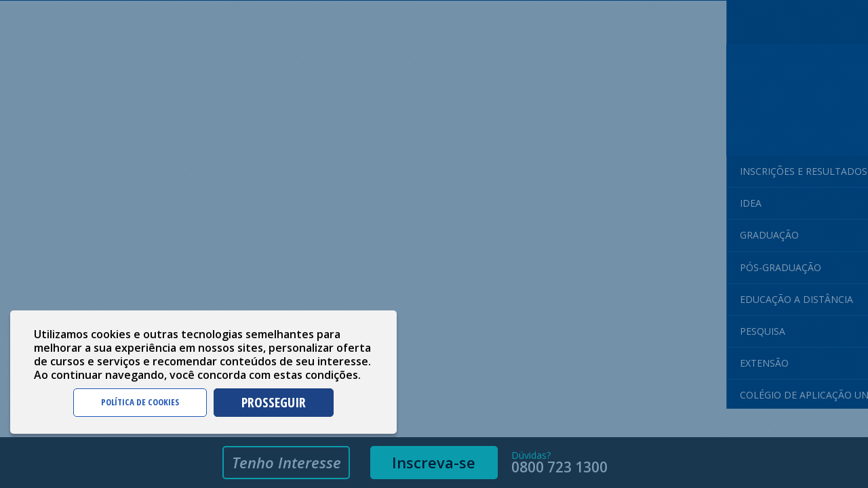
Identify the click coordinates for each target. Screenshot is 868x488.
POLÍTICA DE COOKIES (140, 402)
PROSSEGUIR (274, 402)
